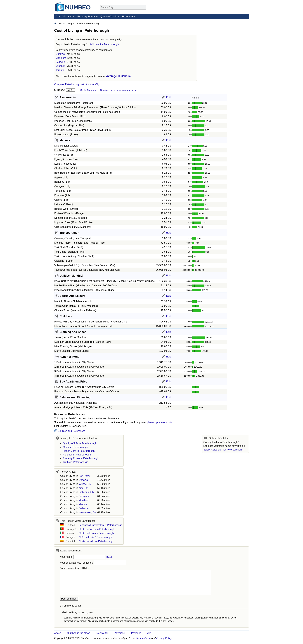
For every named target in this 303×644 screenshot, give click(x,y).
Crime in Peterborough (75, 447)
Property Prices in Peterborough (81, 458)
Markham (61, 58)
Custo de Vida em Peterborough (97, 529)
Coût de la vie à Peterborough (95, 537)
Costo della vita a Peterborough (96, 533)
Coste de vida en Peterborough (96, 541)
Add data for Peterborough (104, 44)
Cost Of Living (64, 17)
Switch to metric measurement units (118, 90)
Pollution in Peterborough (77, 455)
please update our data (160, 422)
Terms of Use (143, 638)
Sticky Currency (88, 90)
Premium (128, 17)
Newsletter (102, 633)
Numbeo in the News (79, 633)
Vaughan (60, 66)
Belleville (60, 62)
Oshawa (60, 54)
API (149, 633)
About (57, 633)
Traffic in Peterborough (76, 462)
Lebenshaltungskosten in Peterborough (100, 525)
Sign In (110, 557)
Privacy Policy (164, 638)
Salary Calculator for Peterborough (223, 450)
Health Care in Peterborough (79, 451)
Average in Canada (118, 76)
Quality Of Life (109, 17)
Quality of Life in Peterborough (80, 443)
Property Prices (86, 17)
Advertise (120, 633)
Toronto (60, 70)
